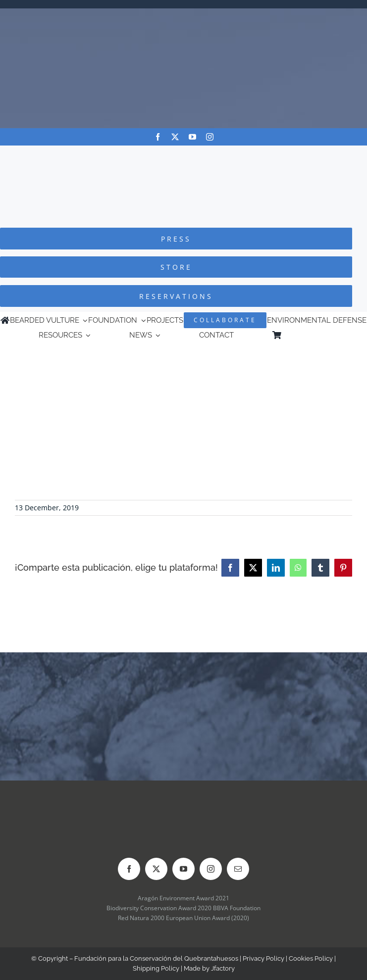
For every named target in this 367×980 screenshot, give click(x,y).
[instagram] (210, 137)
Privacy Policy (263, 958)
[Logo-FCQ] (184, 155)
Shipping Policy (156, 968)
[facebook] (158, 137)
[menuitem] (324, 335)
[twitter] (175, 137)
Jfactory (223, 968)
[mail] (238, 869)
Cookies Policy (311, 958)
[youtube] (192, 137)
